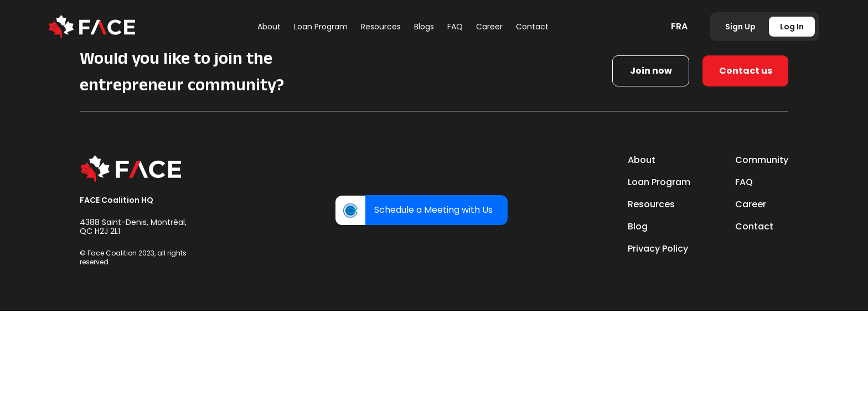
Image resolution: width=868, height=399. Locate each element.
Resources (381, 27)
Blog (638, 226)
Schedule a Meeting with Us (433, 210)
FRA (679, 26)
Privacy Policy (658, 249)
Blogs (424, 27)
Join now (651, 71)
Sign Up (740, 27)
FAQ (455, 27)
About (269, 27)
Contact (532, 27)
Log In (792, 27)
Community (762, 160)
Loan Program (321, 27)
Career (489, 27)
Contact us (746, 71)
